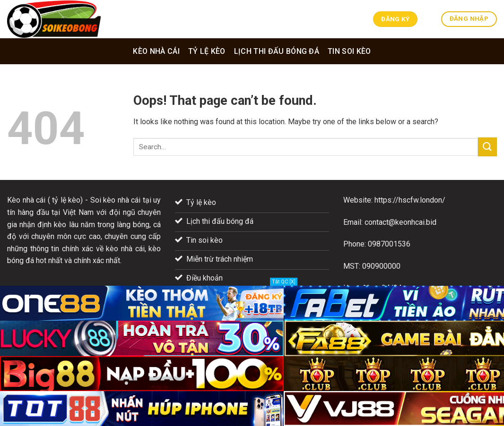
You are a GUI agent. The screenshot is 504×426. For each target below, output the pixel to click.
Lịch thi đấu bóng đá (277, 51)
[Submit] (487, 147)
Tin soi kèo (349, 51)
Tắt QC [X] (284, 282)
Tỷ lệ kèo (207, 51)
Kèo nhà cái (156, 51)
